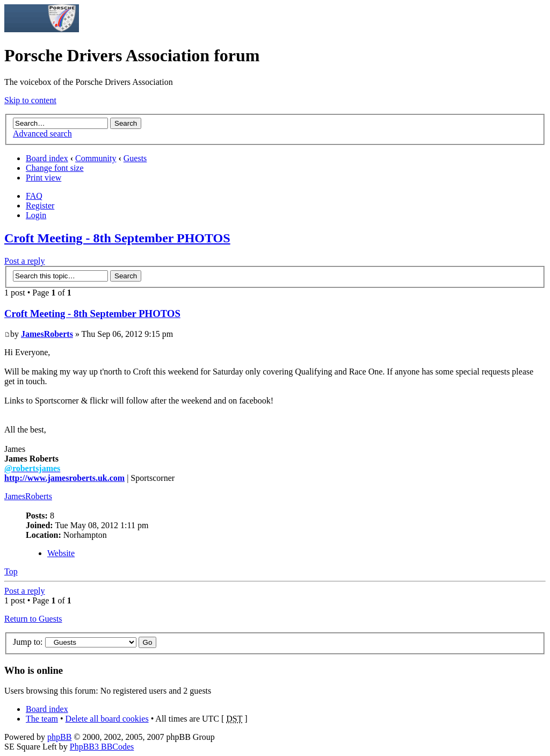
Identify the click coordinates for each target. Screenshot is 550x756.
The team (42, 719)
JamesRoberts (47, 334)
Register (40, 206)
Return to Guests (33, 619)
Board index (47, 158)
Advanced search (42, 134)
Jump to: (28, 642)
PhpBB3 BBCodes (102, 747)
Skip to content (30, 100)
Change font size (55, 168)
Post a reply (25, 261)
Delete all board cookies (107, 719)
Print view (44, 178)
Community (96, 158)
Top (11, 571)
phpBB (59, 737)
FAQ (34, 196)
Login (36, 215)
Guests (135, 158)
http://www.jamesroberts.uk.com (64, 478)
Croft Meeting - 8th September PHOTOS (117, 238)
